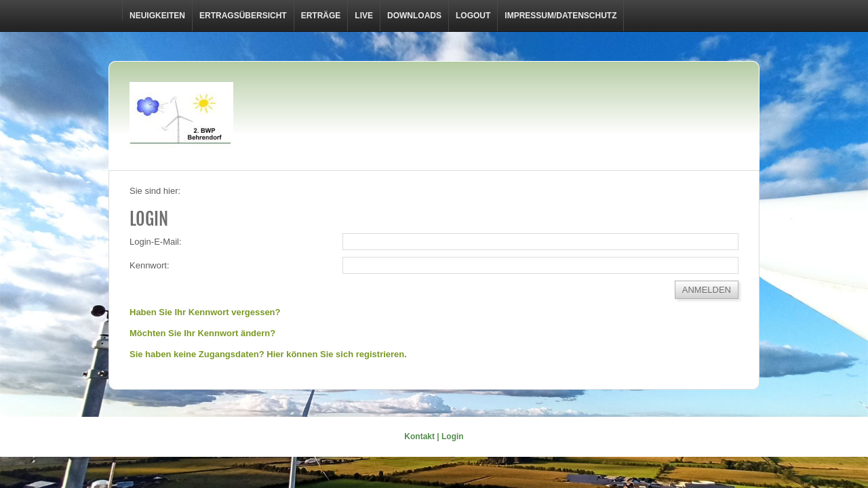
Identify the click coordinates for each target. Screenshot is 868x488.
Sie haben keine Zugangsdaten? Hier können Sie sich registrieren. (268, 354)
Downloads (414, 16)
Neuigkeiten (157, 16)
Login (453, 436)
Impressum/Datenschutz (560, 16)
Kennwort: (150, 265)
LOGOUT (473, 16)
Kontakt (419, 436)
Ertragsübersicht (243, 16)
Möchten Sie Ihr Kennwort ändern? (202, 333)
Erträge (321, 16)
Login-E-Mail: (156, 242)
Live (364, 16)
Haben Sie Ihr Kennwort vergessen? (205, 312)
